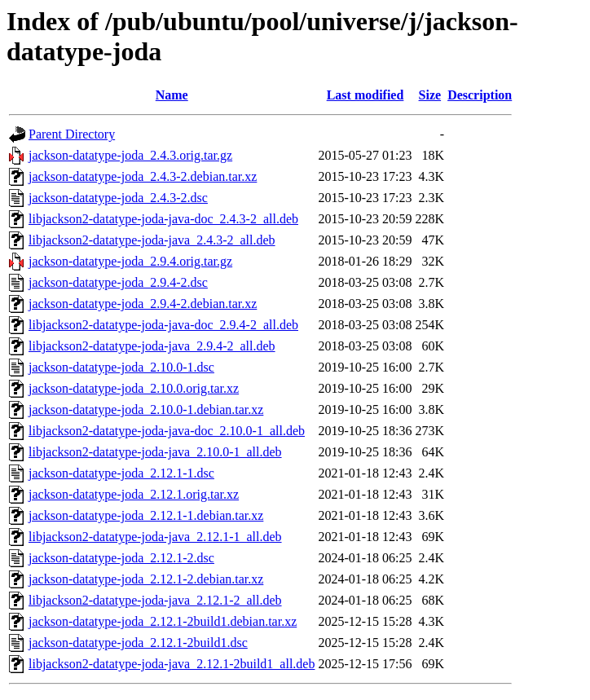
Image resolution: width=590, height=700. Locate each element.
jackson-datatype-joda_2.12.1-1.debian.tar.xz (146, 515)
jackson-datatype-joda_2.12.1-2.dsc (121, 558)
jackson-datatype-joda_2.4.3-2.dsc (118, 198)
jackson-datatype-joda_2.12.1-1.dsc (121, 473)
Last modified (365, 95)
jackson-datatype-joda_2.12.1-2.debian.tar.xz (146, 579)
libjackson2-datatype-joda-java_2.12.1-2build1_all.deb (172, 664)
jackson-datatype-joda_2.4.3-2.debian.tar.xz (143, 176)
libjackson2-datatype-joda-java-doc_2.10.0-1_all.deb (167, 431)
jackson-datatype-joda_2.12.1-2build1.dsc (138, 643)
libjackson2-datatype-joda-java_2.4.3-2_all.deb (152, 240)
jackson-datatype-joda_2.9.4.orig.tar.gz (130, 261)
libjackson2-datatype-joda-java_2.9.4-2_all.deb (152, 346)
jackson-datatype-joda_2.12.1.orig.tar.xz (134, 494)
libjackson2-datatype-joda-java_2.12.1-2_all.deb (155, 600)
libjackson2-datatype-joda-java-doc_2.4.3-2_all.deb (163, 219)
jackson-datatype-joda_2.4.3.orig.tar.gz (130, 155)
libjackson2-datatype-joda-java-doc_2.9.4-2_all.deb (163, 325)
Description (480, 95)
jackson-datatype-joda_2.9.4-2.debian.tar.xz (143, 304)
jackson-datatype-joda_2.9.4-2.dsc (118, 282)
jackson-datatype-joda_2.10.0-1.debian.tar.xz (146, 409)
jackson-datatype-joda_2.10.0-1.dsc (121, 367)
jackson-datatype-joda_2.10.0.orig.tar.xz (134, 388)
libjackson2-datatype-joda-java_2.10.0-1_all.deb (155, 452)
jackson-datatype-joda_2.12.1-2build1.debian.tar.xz (163, 621)
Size (430, 95)
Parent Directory (72, 134)
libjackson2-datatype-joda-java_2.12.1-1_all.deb (155, 537)
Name (172, 95)
